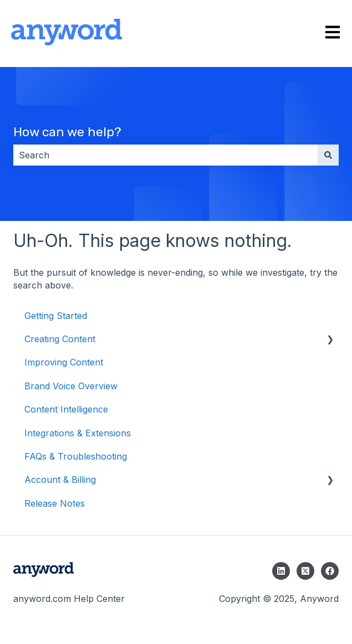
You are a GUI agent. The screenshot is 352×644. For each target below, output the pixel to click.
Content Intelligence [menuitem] (66, 409)
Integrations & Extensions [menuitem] (78, 433)
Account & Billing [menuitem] (60, 480)
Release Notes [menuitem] (55, 503)
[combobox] (165, 155)
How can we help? (67, 132)
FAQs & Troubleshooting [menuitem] (76, 456)
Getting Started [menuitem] (56, 316)
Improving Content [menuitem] (64, 362)
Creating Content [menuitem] (60, 339)
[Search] (328, 155)
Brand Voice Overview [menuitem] (71, 386)
